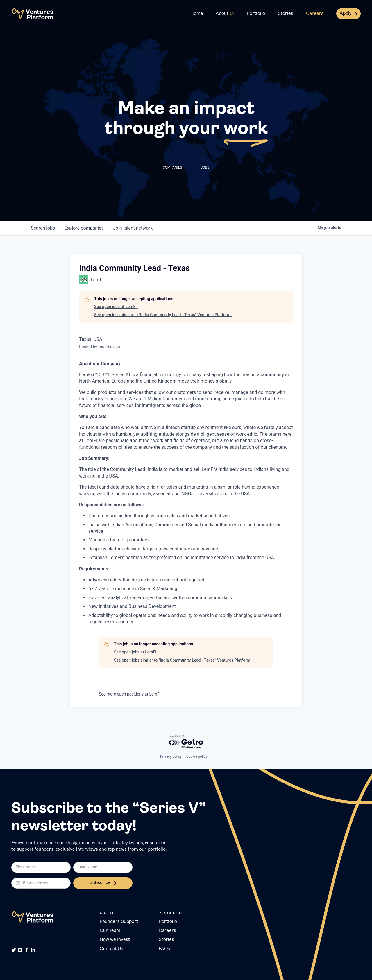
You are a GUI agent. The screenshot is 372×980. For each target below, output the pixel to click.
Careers (315, 14)
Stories (286, 14)
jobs (43, 228)
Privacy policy (171, 756)
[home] (32, 14)
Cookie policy (197, 756)
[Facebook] (27, 950)
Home (197, 14)
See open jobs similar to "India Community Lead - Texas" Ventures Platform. (163, 315)
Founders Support (119, 922)
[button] (225, 14)
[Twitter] (14, 950)
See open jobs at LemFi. (116, 307)
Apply (346, 13)
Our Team (110, 931)
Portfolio (256, 14)
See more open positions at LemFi (130, 694)
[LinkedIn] (33, 950)
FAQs (164, 949)
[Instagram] (20, 950)
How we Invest (115, 940)
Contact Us (111, 949)
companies (84, 228)
